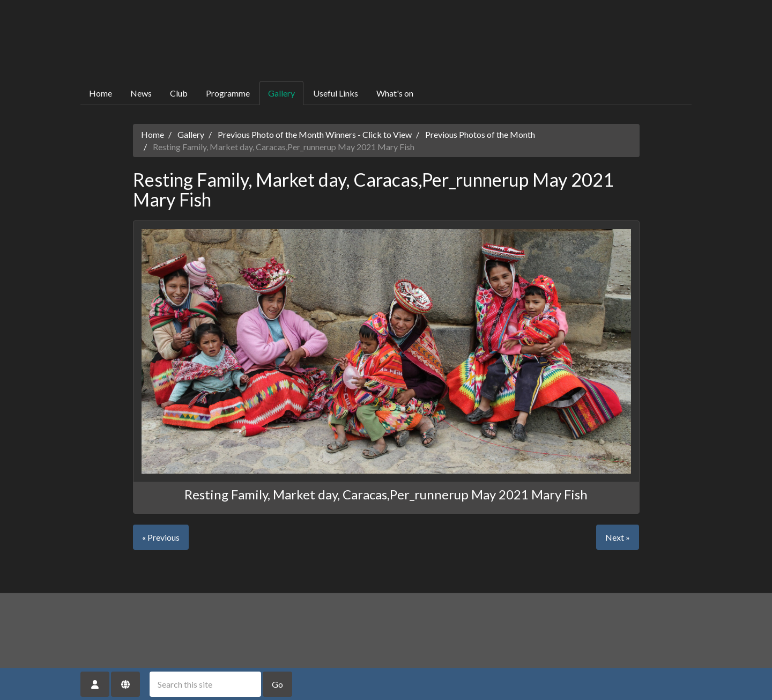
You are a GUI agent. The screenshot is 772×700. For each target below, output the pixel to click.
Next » (618, 537)
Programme (228, 93)
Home (101, 93)
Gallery (281, 93)
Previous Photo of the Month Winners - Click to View (315, 134)
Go (277, 684)
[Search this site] (205, 684)
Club (179, 93)
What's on (395, 93)
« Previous (161, 537)
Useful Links (336, 93)
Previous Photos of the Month (480, 134)
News (141, 93)
